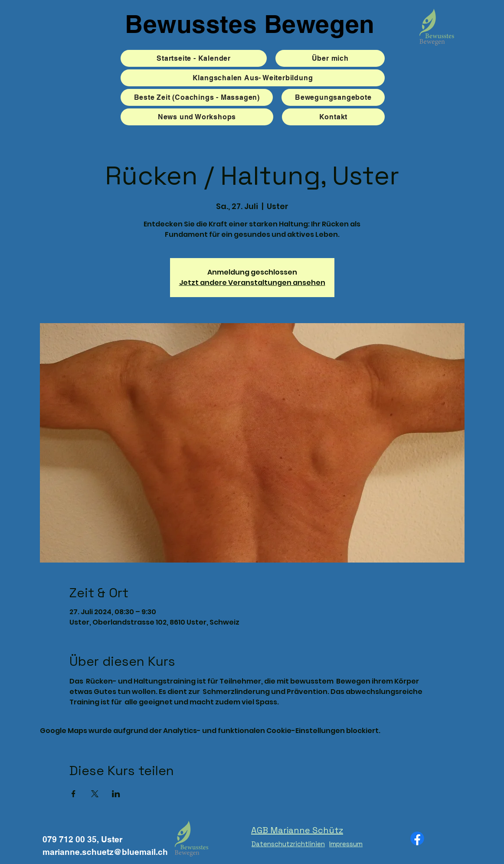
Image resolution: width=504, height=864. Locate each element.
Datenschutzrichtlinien (288, 844)
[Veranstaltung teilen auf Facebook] (74, 794)
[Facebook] (417, 838)
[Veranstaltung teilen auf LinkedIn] (116, 794)
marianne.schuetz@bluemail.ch (105, 852)
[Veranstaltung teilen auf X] (95, 794)
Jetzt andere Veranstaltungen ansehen (252, 283)
